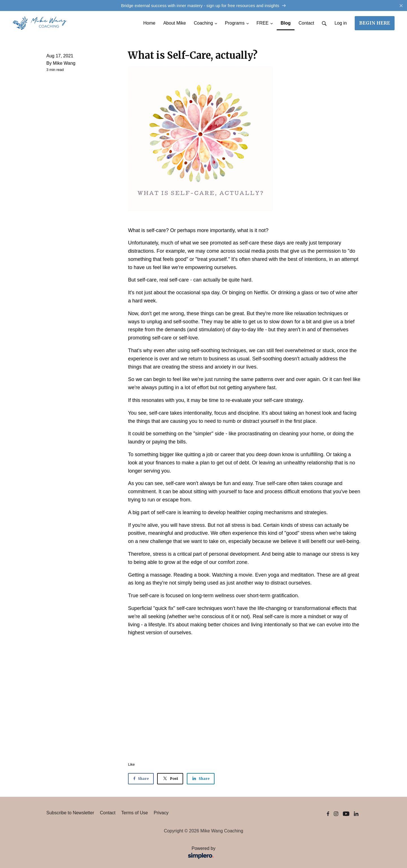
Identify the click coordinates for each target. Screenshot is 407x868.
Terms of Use (135, 813)
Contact (108, 813)
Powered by (133, 853)
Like (131, 764)
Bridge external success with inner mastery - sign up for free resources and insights (203, 6)
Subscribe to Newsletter (70, 813)
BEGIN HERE (375, 23)
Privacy (161, 813)
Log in (341, 23)
